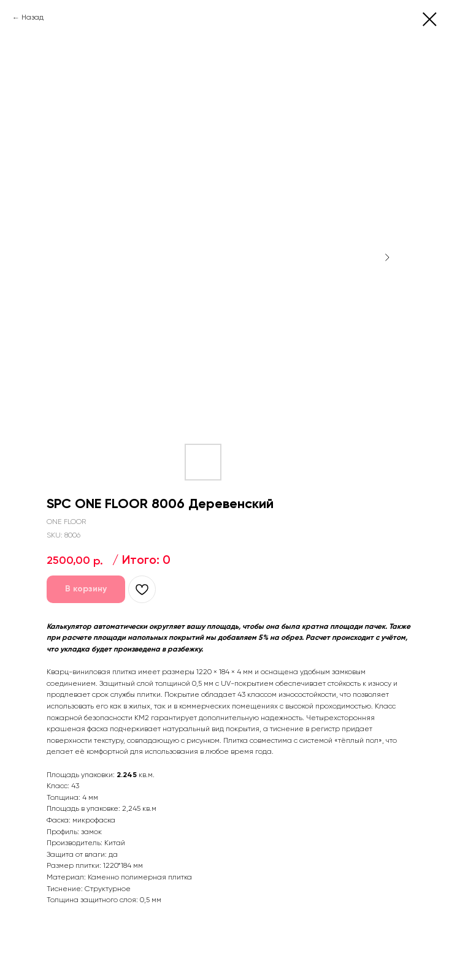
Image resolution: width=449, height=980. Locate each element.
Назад (33, 18)
